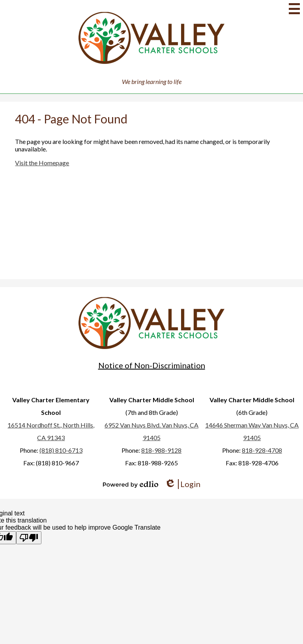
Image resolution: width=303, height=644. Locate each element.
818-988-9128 (161, 450)
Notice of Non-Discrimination (152, 365)
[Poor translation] (29, 538)
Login (182, 484)
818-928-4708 (262, 450)
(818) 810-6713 (61, 450)
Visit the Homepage (42, 163)
